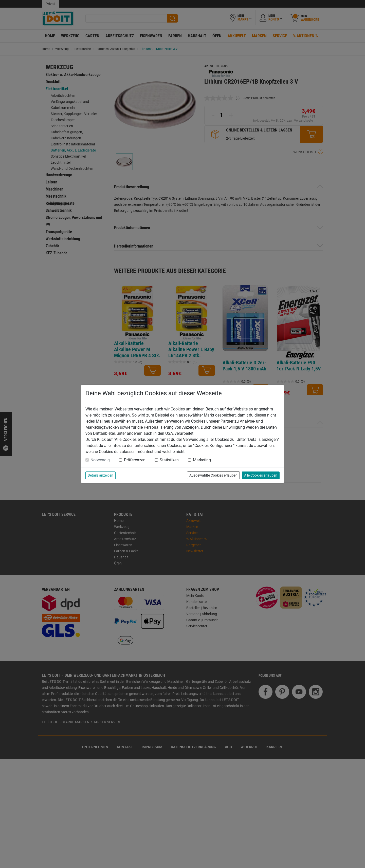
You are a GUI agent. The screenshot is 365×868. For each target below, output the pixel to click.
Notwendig (100, 460)
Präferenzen (135, 460)
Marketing (202, 460)
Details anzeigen (101, 475)
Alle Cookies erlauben (261, 475)
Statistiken (169, 460)
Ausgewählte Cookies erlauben (213, 475)
